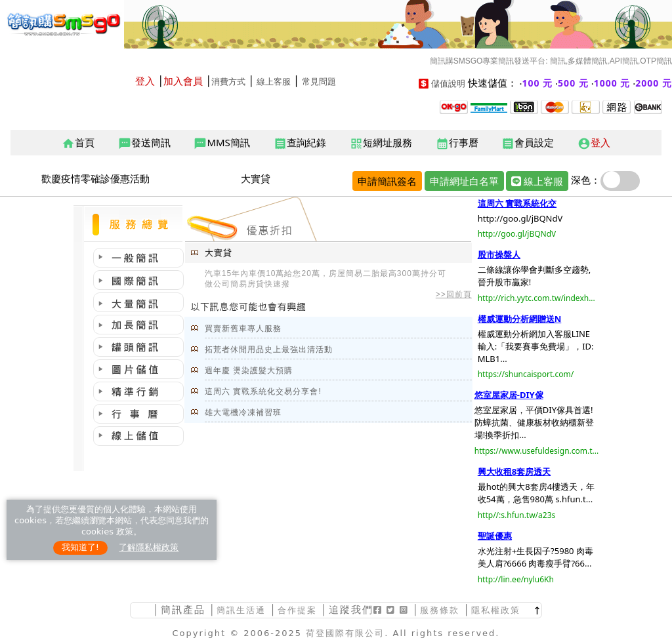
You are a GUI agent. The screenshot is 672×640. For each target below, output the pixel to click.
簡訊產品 (183, 610)
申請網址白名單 (464, 181)
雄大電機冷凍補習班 (243, 412)
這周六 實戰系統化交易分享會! (263, 391)
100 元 (538, 83)
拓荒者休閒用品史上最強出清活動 (269, 350)
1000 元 (612, 83)
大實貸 (256, 178)
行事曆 (457, 143)
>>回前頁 (454, 294)
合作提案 (297, 610)
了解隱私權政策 (149, 547)
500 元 (573, 83)
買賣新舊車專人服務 (243, 329)
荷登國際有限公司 (345, 633)
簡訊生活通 (241, 610)
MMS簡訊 (221, 143)
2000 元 (654, 83)
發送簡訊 (144, 143)
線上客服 (274, 82)
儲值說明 (448, 84)
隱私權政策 (496, 610)
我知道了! (80, 547)
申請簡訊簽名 (387, 181)
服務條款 (440, 610)
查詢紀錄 (300, 143)
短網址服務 (381, 143)
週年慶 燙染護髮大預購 (249, 370)
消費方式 (228, 82)
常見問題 (319, 82)
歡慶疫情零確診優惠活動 (95, 178)
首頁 (78, 143)
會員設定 (528, 143)
